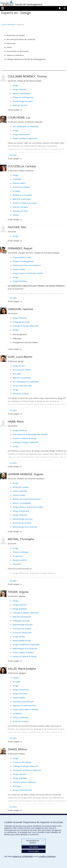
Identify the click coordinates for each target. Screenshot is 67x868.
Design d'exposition (21, 690)
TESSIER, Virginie (18, 592)
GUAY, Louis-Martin (20, 357)
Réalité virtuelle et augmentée (25, 138)
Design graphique (20, 609)
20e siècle (17, 564)
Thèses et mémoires (15, 55)
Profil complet (14, 110)
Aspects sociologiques (22, 93)
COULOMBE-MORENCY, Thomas (27, 76)
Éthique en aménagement (23, 97)
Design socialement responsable (26, 644)
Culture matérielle (20, 491)
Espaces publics (19, 183)
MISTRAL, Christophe (21, 539)
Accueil (4, 24)
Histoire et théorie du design (25, 203)
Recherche (11, 24)
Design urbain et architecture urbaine (28, 273)
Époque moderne (20, 560)
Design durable (19, 637)
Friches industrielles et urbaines (26, 709)
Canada (16, 215)
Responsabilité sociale (22, 257)
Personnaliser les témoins (35, 842)
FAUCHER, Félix (17, 227)
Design (15, 85)
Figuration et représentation (24, 705)
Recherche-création (21, 394)
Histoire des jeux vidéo (22, 386)
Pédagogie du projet (21, 322)
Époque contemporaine (22, 790)
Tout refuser (33, 847)
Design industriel (19, 89)
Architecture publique (21, 187)
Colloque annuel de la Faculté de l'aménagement (26, 59)
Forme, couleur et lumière (23, 652)
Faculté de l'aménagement (29, 4)
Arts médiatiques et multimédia (26, 126)
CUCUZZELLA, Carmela (22, 166)
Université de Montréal (7, 3)
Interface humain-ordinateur (24, 782)
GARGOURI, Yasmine (20, 309)
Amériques (17, 786)
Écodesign (17, 179)
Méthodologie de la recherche (25, 527)
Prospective (18, 556)
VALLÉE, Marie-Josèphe (22, 669)
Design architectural (21, 511)
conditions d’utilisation (47, 856)
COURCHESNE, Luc (19, 117)
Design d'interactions (21, 134)
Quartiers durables (20, 207)
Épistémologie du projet (23, 101)
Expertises (11, 43)
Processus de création (22, 370)
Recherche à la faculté (15, 35)
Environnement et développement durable (30, 434)
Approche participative (22, 617)
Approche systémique (22, 199)
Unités (9, 47)
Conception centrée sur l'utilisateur (27, 770)
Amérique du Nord (20, 105)
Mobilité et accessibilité (22, 195)
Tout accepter (33, 851)
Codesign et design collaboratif (25, 326)
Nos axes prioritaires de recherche (21, 39)
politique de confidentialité (23, 856)
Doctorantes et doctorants (18, 51)
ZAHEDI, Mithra (17, 749)
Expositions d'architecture (23, 701)
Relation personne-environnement (27, 265)
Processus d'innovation (22, 633)
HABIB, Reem (16, 421)
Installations (18, 713)
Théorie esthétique (21, 552)
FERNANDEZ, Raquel (20, 248)
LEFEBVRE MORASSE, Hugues (26, 474)
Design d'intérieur (20, 281)
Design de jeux (19, 366)
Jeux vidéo (17, 374)
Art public (16, 191)
